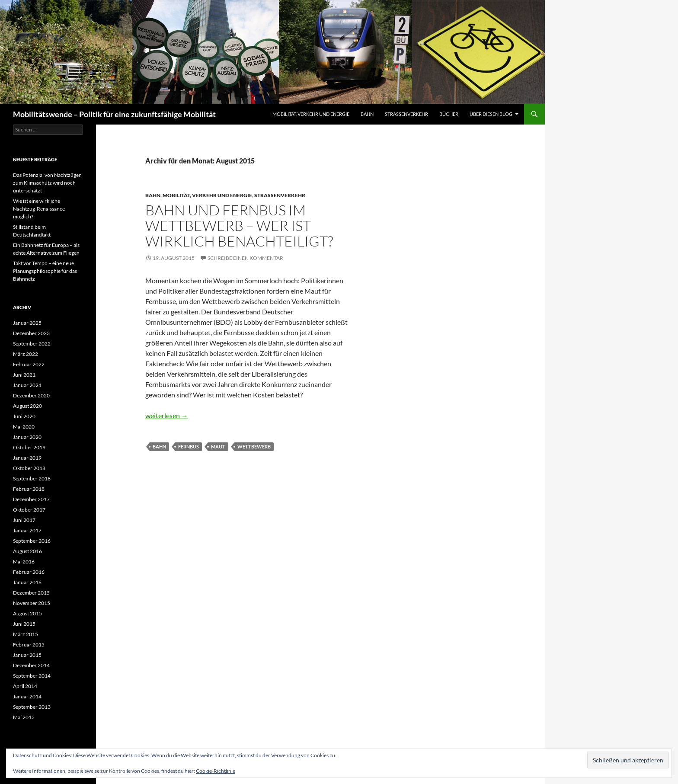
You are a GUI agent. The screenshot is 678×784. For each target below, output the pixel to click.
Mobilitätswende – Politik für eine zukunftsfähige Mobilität (114, 114)
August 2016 (27, 551)
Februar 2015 (29, 645)
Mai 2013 (24, 717)
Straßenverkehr (406, 114)
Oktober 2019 (29, 447)
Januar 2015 (27, 655)
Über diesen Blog (491, 114)
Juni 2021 (24, 375)
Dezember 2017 (31, 499)
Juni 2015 (24, 624)
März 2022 (26, 354)
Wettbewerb (254, 446)
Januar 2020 (27, 437)
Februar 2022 (29, 364)
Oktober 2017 (29, 510)
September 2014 (32, 676)
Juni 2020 (24, 416)
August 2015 (27, 613)
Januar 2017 (27, 530)
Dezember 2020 (31, 395)
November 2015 (32, 603)
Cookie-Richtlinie (216, 771)
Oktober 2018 (29, 468)
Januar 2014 (27, 696)
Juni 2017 (24, 520)
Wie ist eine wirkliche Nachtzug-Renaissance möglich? (39, 209)
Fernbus (189, 446)
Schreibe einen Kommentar (245, 258)
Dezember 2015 (31, 593)
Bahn (367, 114)
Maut (218, 446)
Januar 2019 (27, 458)
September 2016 (32, 541)
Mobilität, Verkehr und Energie (311, 114)
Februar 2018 (29, 489)
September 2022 (32, 344)
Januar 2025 (27, 323)
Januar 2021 (27, 385)
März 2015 (26, 634)
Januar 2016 (27, 582)
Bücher (449, 114)
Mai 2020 (24, 427)
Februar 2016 (29, 572)
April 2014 (25, 686)
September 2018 (32, 478)
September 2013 (32, 707)
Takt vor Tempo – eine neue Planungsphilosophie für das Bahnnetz (45, 271)
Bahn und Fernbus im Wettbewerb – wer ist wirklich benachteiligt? (239, 226)
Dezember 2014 (31, 665)
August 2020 (27, 406)
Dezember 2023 (31, 333)
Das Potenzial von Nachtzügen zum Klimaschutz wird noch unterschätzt (47, 183)
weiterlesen (167, 415)
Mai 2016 (24, 562)
